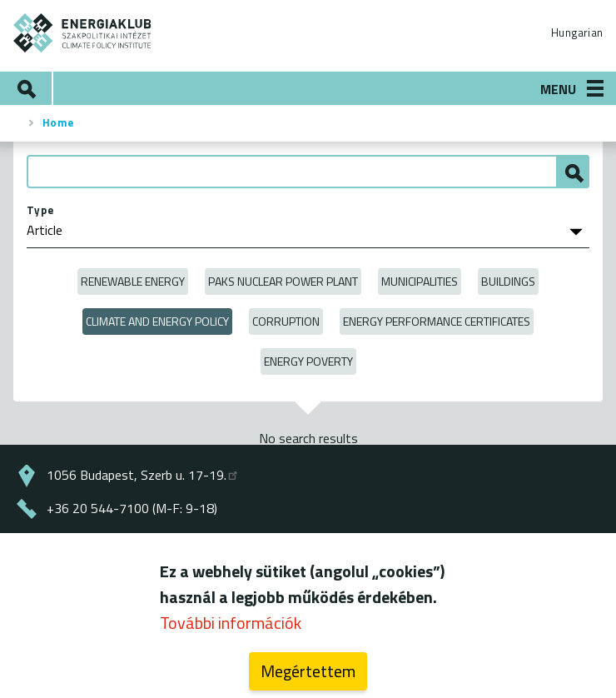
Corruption (286, 321)
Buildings (508, 281)
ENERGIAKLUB (83, 33)
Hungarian (577, 32)
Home (58, 122)
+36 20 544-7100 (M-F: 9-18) (132, 508)
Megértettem (308, 676)
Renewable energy (133, 281)
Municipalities (420, 281)
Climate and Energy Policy (157, 321)
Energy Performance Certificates (437, 321)
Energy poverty (308, 361)
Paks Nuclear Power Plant (283, 281)
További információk (231, 628)
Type (40, 210)
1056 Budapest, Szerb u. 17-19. (143, 475)
